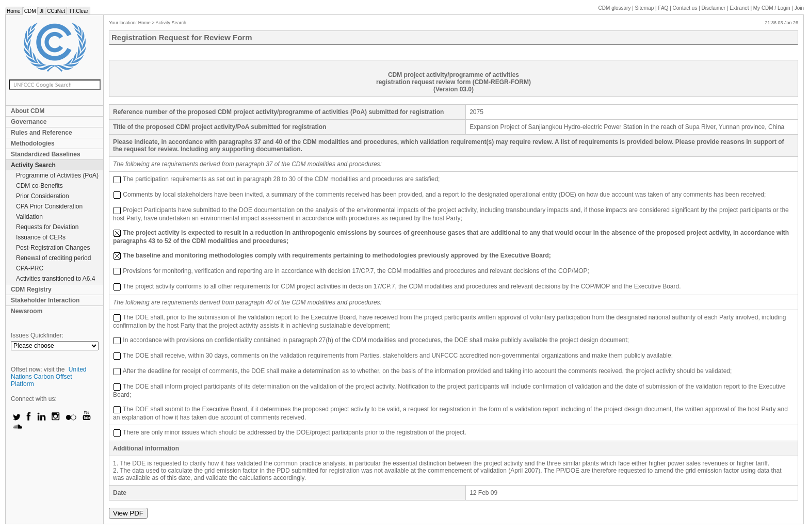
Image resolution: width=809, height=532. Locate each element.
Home (14, 11)
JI (41, 11)
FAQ (663, 8)
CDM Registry (31, 289)
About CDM (28, 111)
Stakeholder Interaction (45, 300)
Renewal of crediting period (53, 258)
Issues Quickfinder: (37, 335)
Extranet (739, 8)
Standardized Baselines (46, 154)
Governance (29, 122)
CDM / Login (772, 8)
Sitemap (645, 8)
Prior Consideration (43, 196)
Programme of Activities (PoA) (57, 175)
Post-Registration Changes (53, 248)
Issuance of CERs (41, 237)
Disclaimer (714, 8)
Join (799, 8)
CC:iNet (56, 11)
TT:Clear (78, 11)
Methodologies (33, 143)
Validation (29, 217)
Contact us (685, 8)
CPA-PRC (30, 268)
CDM (30, 11)
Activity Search (33, 165)
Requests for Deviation (47, 227)
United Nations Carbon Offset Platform (49, 377)
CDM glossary (615, 8)
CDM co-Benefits (39, 186)
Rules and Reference (42, 133)
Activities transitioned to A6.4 (55, 279)
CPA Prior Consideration (49, 206)
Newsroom (27, 311)
